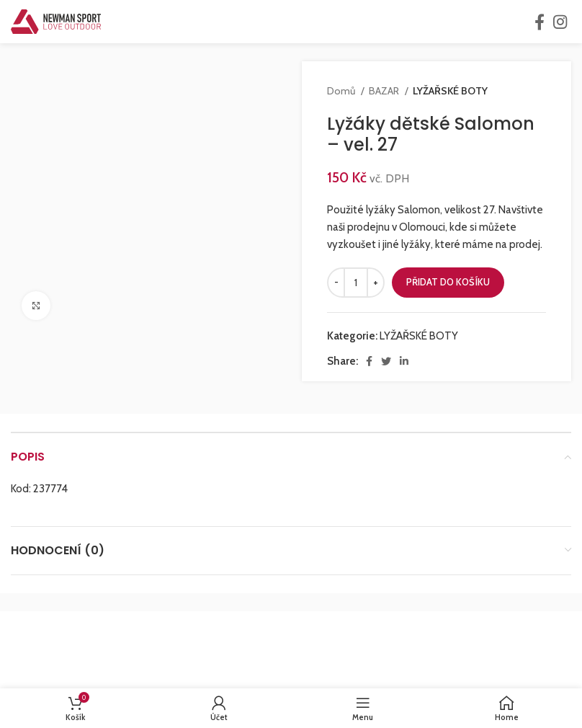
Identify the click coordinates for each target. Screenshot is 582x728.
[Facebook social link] (540, 22)
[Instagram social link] (560, 22)
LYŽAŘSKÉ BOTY (450, 91)
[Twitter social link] (386, 361)
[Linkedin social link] (404, 361)
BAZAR (385, 91)
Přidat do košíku (448, 282)
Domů (342, 91)
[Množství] (356, 283)
